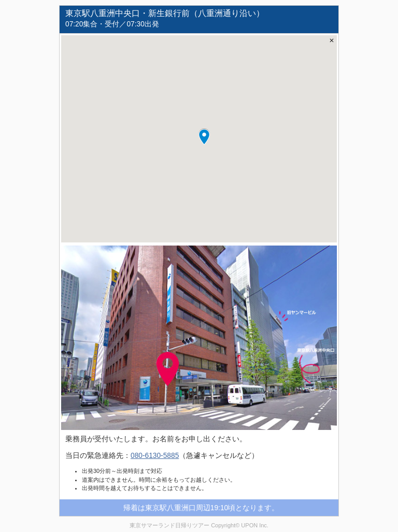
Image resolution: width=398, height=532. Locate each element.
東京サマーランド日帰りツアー (169, 525)
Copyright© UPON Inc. (240, 525)
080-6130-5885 (155, 456)
